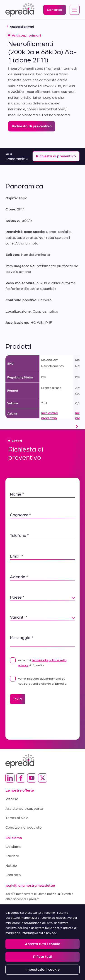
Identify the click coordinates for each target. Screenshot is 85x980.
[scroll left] (8, 427)
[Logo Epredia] (20, 10)
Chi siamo (13, 846)
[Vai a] (17, 159)
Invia (18, 699)
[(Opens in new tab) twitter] (43, 778)
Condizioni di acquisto (24, 827)
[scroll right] (77, 427)
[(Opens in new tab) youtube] (32, 778)
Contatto (13, 875)
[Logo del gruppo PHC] (42, 961)
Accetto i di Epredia (38, 662)
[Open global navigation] (75, 10)
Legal (9, 933)
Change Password (56, 943)
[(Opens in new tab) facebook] (21, 778)
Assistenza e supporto (24, 808)
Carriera (12, 856)
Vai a (9, 154)
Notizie (11, 865)
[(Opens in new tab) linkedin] (10, 778)
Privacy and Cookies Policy (61, 933)
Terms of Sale (17, 818)
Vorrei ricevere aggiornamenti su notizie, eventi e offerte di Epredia (38, 680)
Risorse (12, 799)
